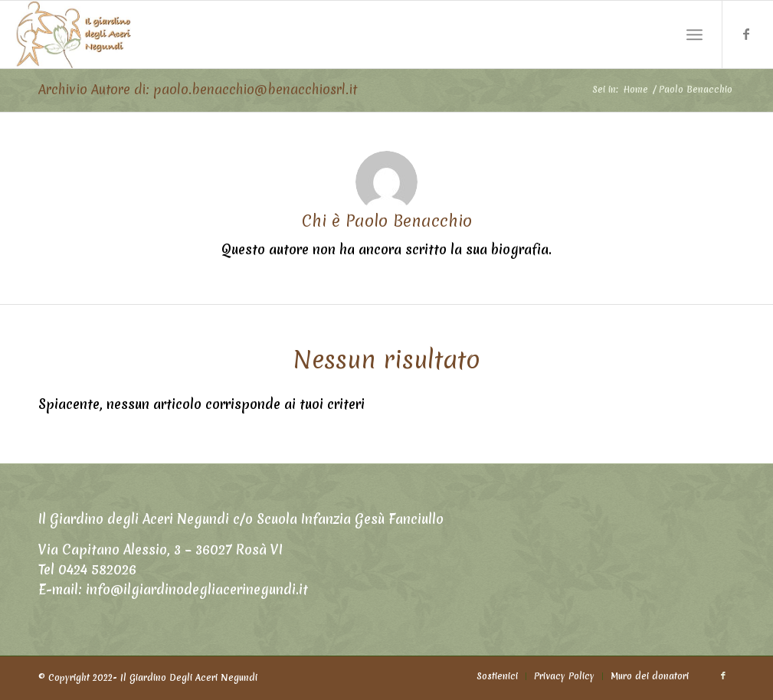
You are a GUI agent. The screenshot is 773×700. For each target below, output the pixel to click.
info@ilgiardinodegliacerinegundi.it (197, 589)
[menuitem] (497, 676)
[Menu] (694, 35)
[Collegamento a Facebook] (746, 34)
